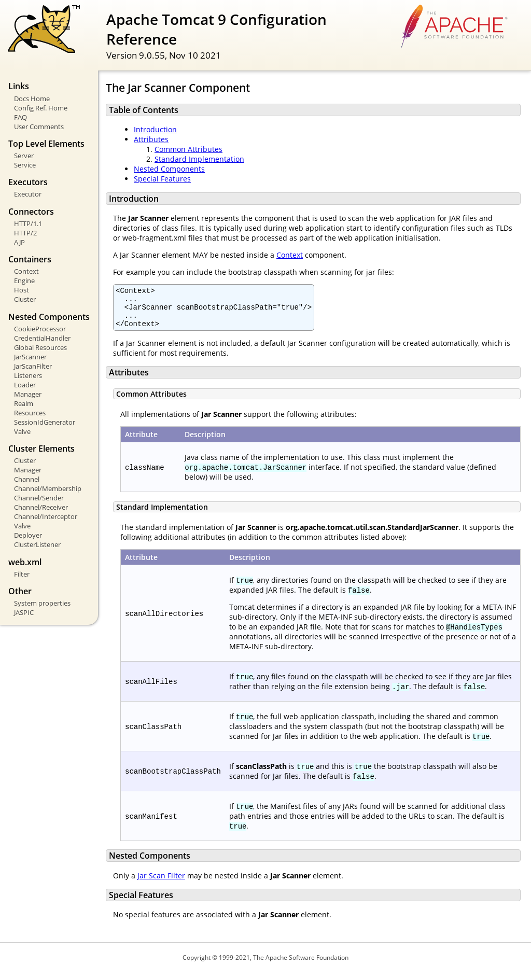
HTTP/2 (25, 233)
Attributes (151, 139)
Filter (22, 574)
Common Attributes (188, 149)
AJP (19, 242)
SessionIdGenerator (45, 422)
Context (26, 271)
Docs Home (32, 99)
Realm (24, 403)
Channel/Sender (39, 498)
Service (25, 165)
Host (22, 290)
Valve (22, 431)
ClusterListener (37, 544)
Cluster (25, 299)
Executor (28, 194)
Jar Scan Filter (161, 883)
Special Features (162, 179)
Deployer (28, 535)
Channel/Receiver (41, 507)
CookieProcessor (40, 329)
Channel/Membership (48, 488)
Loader (25, 385)
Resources (30, 413)
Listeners (28, 375)
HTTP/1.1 (28, 223)
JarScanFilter (33, 366)
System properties (42, 603)
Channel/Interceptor (46, 516)
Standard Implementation (199, 159)
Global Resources (40, 347)
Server (24, 156)
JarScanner (30, 357)
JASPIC (24, 612)
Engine (24, 281)
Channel (27, 479)
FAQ (20, 117)
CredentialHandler (42, 338)
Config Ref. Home (41, 108)
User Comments (39, 127)
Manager (28, 394)
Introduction (155, 129)
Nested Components (169, 169)
